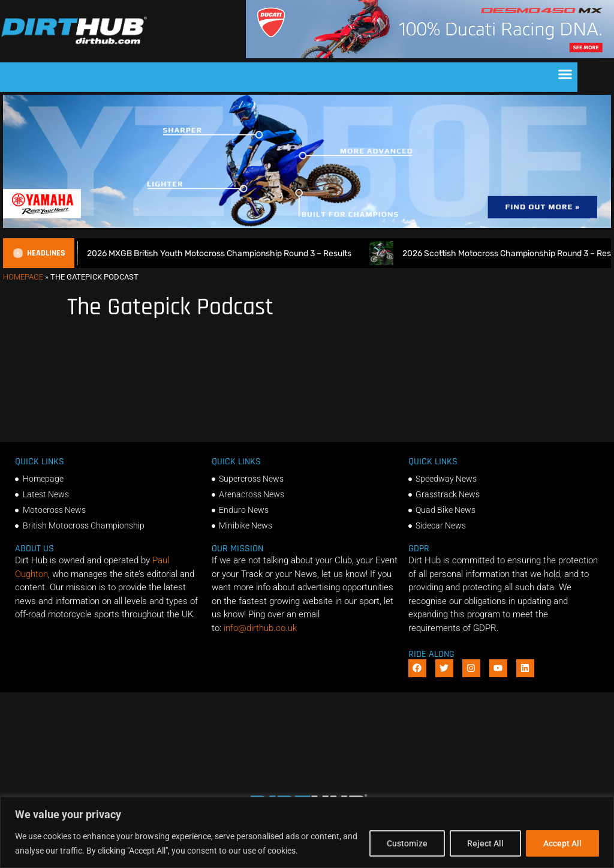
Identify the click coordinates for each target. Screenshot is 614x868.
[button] (565, 74)
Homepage (23, 277)
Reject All (485, 843)
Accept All (562, 843)
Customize (407, 843)
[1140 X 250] (307, 225)
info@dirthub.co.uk (260, 628)
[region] (307, 832)
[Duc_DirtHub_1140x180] (430, 55)
